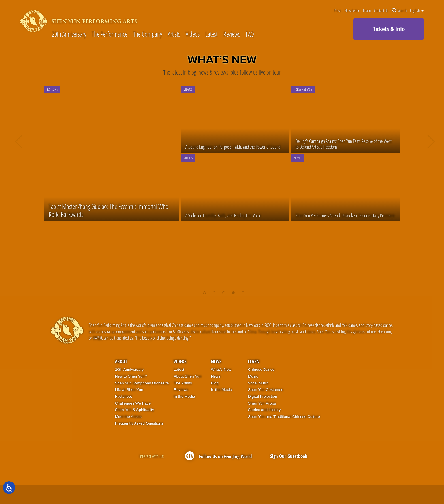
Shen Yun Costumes (266, 390)
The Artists (183, 383)
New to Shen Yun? (131, 376)
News (216, 361)
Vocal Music (258, 383)
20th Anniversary (69, 34)
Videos (193, 34)
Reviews (232, 34)
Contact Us (381, 10)
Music (253, 376)
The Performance (110, 34)
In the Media (184, 396)
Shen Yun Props (262, 403)
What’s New (221, 369)
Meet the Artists (128, 417)
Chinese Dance (261, 369)
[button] (204, 290)
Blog (215, 383)
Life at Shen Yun (129, 390)
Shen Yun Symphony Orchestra (142, 383)
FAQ (250, 34)
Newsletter (352, 10)
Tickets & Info (389, 29)
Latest (211, 34)
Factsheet (123, 396)
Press (338, 10)
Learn (367, 10)
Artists (174, 34)
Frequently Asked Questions (139, 423)
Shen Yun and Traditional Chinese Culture (284, 417)
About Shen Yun (187, 376)
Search (399, 10)
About (121, 361)
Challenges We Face (133, 403)
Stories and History (264, 410)
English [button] (417, 10)
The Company (148, 34)
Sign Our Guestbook (289, 456)
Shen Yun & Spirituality (135, 410)
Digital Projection (262, 396)
